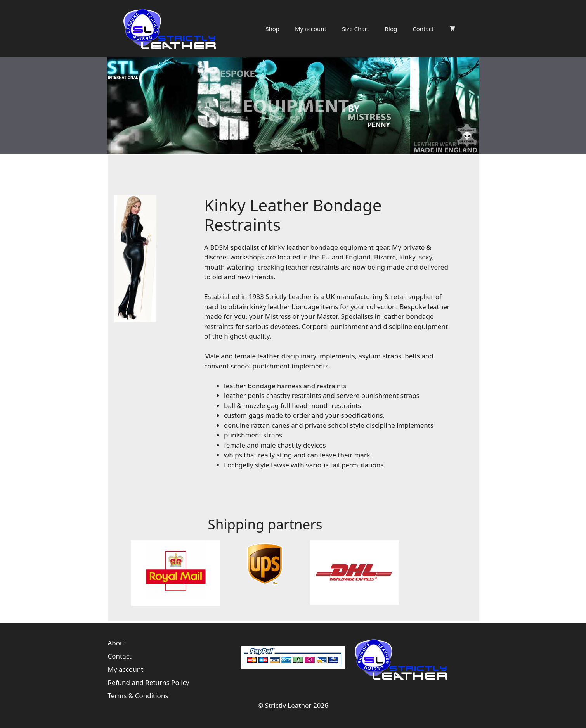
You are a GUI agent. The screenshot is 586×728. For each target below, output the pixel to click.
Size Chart (355, 29)
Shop (272, 29)
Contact (423, 29)
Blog (391, 29)
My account (311, 29)
